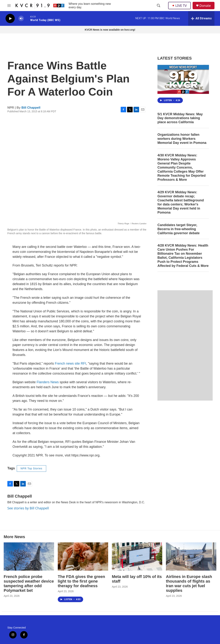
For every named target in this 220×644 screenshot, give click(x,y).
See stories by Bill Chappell (28, 508)
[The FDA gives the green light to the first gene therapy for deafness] (83, 556)
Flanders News (48, 382)
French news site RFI (70, 363)
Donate (205, 6)
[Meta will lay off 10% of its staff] (137, 556)
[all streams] (201, 18)
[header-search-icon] (159, 6)
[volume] (21, 19)
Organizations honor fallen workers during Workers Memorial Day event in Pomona (182, 139)
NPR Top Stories (31, 468)
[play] (10, 19)
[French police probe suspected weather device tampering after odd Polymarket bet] (29, 556)
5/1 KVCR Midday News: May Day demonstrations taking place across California (180, 118)
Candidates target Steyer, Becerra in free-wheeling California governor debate (179, 229)
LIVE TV (179, 6)
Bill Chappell (31, 108)
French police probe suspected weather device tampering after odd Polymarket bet (29, 584)
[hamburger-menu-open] (9, 6)
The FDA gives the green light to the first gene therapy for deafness (81, 581)
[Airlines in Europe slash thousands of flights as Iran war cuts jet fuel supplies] (191, 556)
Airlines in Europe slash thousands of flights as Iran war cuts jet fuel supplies (189, 584)
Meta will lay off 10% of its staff (137, 579)
